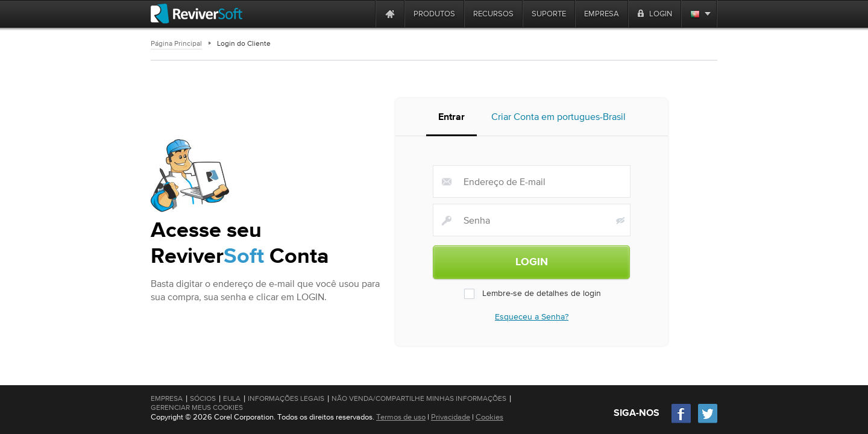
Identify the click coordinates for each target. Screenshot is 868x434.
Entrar (451, 121)
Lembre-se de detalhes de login (532, 297)
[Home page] (390, 14)
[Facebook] (682, 422)
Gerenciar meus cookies (197, 407)
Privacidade (451, 417)
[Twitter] (708, 422)
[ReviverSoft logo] (197, 14)
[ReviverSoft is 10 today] (363, 14)
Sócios (203, 398)
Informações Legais (286, 398)
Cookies (489, 417)
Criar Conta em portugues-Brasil (558, 120)
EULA (232, 398)
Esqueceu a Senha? (532, 319)
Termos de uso (401, 417)
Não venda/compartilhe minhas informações (419, 398)
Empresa (167, 398)
